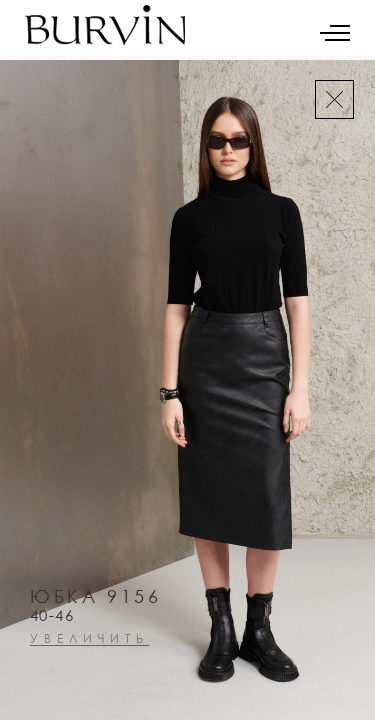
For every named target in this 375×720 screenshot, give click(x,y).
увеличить (89, 639)
